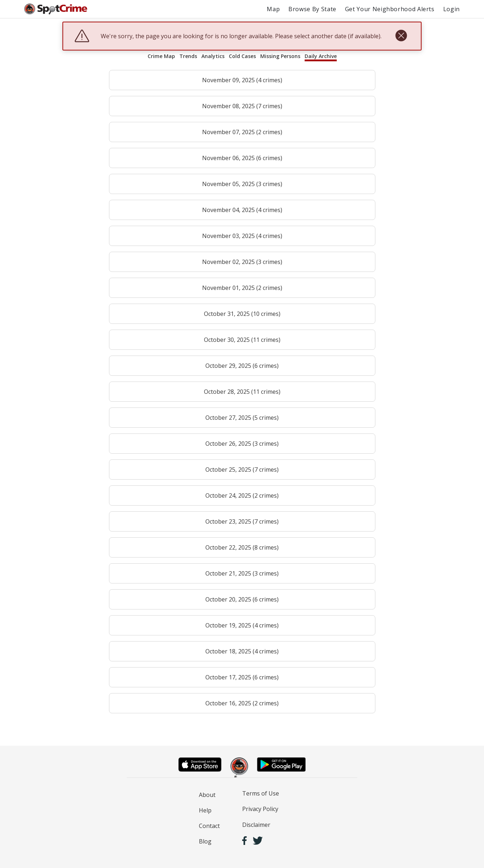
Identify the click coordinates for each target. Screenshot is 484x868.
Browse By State (312, 9)
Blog (205, 841)
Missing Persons (280, 56)
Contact (209, 826)
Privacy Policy (260, 809)
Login (452, 9)
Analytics (213, 56)
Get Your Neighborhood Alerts (390, 9)
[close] (401, 36)
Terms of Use (261, 793)
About (207, 795)
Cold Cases (242, 56)
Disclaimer (256, 825)
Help (205, 810)
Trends (188, 56)
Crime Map (161, 56)
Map (273, 9)
